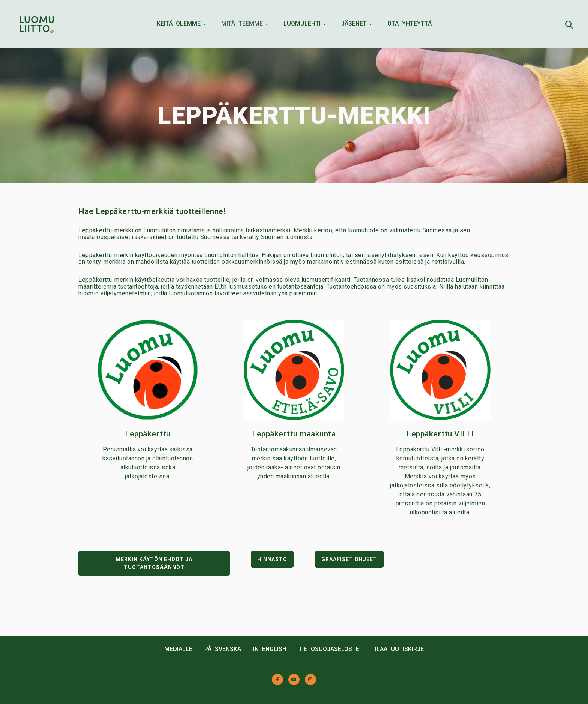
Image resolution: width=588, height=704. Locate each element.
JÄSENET (354, 23)
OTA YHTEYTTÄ (409, 23)
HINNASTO (272, 559)
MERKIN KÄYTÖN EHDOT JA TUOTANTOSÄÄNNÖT (154, 563)
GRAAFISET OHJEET (349, 559)
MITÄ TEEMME (242, 23)
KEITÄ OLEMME (179, 23)
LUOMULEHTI (302, 23)
